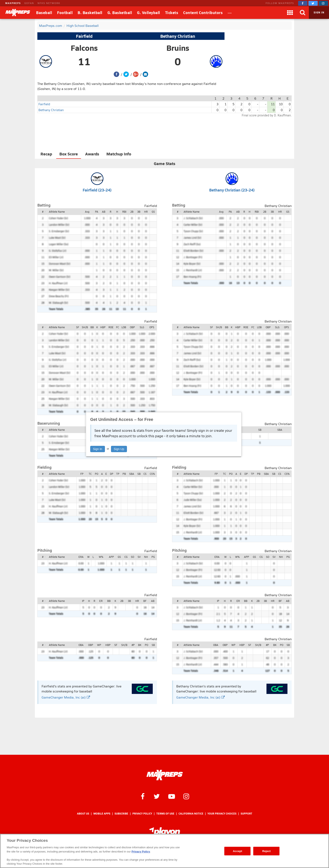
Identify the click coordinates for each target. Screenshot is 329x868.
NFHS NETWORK (49, 3)
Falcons (84, 48)
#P (133, 645)
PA (97, 212)
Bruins (178, 48)
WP (99, 645)
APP (111, 557)
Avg (87, 212)
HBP (103, 327)
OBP (132, 327)
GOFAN (29, 3)
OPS (152, 327)
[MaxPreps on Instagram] (323, 3)
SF (78, 327)
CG (126, 557)
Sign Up (119, 449)
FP (82, 474)
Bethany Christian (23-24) (232, 190)
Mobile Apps (102, 814)
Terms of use (165, 814)
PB (124, 474)
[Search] (303, 13)
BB (92, 327)
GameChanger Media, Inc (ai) (66, 697)
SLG (142, 327)
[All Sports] (230, 13)
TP (118, 474)
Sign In (98, 449)
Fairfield (84, 36)
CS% (152, 474)
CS (145, 474)
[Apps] (290, 13)
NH (146, 557)
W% (101, 557)
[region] (164, 851)
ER (101, 601)
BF (145, 601)
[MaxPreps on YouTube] (172, 796)
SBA (280, 430)
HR (146, 212)
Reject (266, 851)
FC (117, 327)
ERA (81, 557)
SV (139, 557)
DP (112, 474)
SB (260, 430)
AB (104, 212)
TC (90, 474)
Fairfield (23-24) (97, 190)
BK (140, 645)
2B (132, 212)
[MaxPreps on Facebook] (303, 3)
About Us (83, 814)
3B (139, 212)
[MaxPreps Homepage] (165, 775)
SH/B (85, 327)
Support (246, 814)
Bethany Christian (178, 36)
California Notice (191, 814)
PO (97, 474)
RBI (124, 212)
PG (153, 557)
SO (133, 557)
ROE (111, 327)
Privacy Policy (142, 814)
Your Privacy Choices (222, 814)
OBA (81, 645)
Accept (238, 851)
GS (153, 212)
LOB (124, 327)
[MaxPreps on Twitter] (313, 3)
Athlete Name (57, 212)
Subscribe (121, 814)
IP (83, 601)
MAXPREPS (13, 3)
